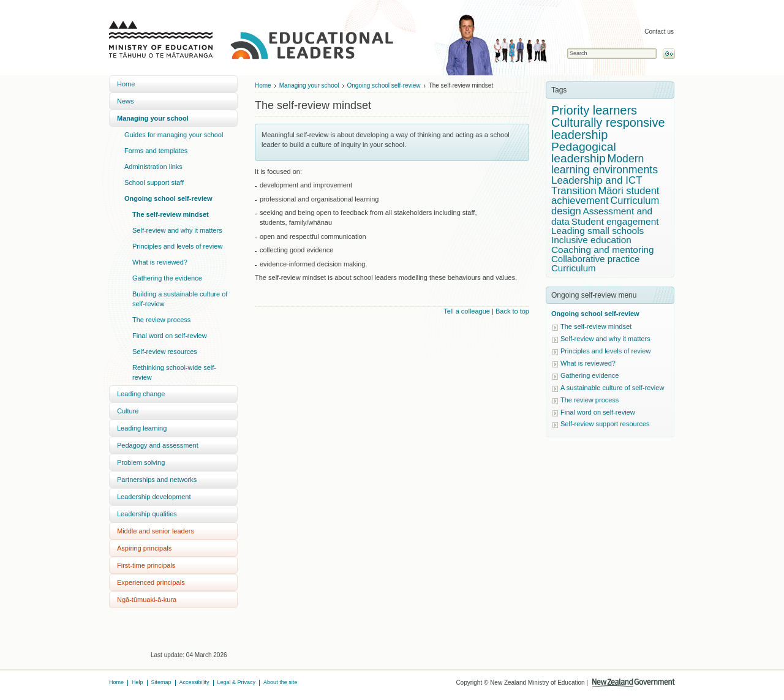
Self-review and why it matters (177, 230)
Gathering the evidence (167, 278)
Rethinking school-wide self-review (174, 372)
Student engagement (615, 221)
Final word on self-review (170, 336)
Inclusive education (591, 240)
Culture (128, 411)
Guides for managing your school (174, 135)
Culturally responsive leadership (608, 129)
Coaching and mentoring (603, 250)
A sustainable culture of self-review (612, 388)
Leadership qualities (147, 514)
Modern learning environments (605, 164)
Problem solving (141, 462)
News (126, 101)
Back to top (512, 311)
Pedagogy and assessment (158, 445)
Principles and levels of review (177, 246)
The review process (161, 320)
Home (126, 84)
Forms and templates (156, 151)
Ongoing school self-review (168, 198)
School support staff (154, 183)
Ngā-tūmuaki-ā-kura (147, 600)
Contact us (659, 32)
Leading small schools (597, 231)
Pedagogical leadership (584, 152)
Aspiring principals (144, 548)
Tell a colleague (467, 311)
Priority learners (594, 110)
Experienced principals (151, 582)
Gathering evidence (590, 375)
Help (138, 682)
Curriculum (574, 268)
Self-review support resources (605, 424)
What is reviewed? (160, 262)
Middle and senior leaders (156, 531)
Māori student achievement (605, 196)
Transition (574, 191)
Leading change (141, 394)
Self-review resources (165, 352)
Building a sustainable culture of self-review (180, 299)
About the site (280, 682)
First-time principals (146, 565)
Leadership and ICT (597, 180)
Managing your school (153, 118)
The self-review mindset (171, 214)
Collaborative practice (595, 259)
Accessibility (194, 682)
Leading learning (142, 428)
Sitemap (161, 682)
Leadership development (154, 497)
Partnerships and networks (157, 480)
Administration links (153, 167)
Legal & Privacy (237, 682)
